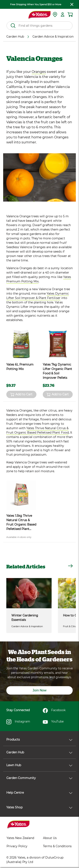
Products (39, 740)
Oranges (39, 72)
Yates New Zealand (20, 838)
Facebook (54, 711)
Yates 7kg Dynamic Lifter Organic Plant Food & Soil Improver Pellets (57, 371)
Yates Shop (39, 807)
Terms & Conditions (57, 846)
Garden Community (39, 778)
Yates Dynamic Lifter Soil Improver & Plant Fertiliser (38, 296)
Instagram (18, 722)
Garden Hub (39, 752)
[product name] (21, 344)
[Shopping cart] (70, 14)
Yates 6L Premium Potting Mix (20, 367)
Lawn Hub (39, 765)
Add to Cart (21, 394)
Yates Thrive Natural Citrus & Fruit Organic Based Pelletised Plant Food (37, 430)
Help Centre (39, 793)
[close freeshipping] (72, 4)
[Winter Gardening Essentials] (29, 593)
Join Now (39, 690)
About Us (50, 838)
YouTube (53, 722)
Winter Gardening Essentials (25, 618)
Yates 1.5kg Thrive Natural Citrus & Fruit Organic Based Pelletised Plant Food (21, 523)
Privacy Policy (17, 846)
